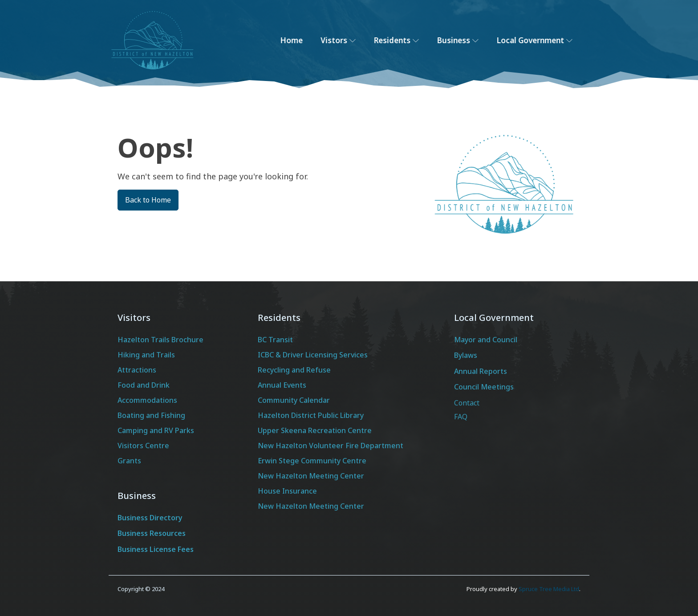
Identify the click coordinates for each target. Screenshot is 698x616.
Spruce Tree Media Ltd (549, 589)
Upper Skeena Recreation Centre (315, 430)
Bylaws (466, 355)
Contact (467, 403)
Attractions (137, 370)
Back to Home (148, 200)
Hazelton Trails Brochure (160, 340)
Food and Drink (144, 385)
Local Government (542, 40)
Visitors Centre (143, 446)
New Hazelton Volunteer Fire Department (331, 446)
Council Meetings (484, 387)
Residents (404, 40)
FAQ (461, 417)
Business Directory (150, 518)
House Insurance (287, 491)
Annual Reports (481, 371)
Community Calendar (294, 400)
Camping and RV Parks (156, 430)
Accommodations (147, 400)
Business (466, 40)
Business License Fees (156, 549)
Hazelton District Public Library (311, 415)
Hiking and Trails (146, 355)
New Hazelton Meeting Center (311, 476)
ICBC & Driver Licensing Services (313, 355)
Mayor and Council (486, 340)
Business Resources (152, 533)
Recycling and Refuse (294, 370)
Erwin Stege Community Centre (312, 461)
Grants (129, 461)
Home (299, 40)
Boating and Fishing (151, 415)
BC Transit (275, 340)
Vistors (346, 40)
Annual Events (282, 385)
